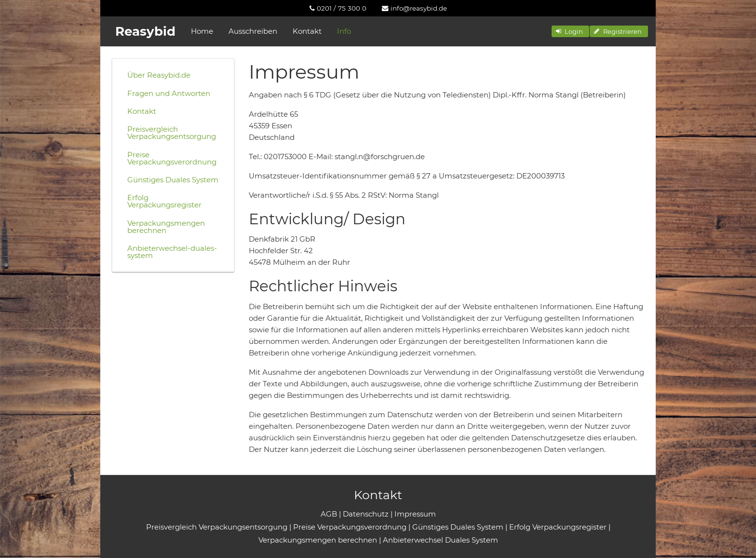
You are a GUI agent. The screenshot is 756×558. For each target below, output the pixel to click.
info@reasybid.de (414, 8)
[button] (570, 31)
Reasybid (145, 31)
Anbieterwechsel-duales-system (172, 252)
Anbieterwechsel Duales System (440, 540)
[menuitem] (338, 8)
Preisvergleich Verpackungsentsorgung (172, 133)
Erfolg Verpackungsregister (164, 201)
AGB (329, 514)
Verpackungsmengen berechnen (166, 227)
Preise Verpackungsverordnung (172, 158)
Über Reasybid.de (159, 75)
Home (202, 31)
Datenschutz (366, 514)
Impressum (415, 514)
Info (344, 31)
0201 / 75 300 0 (338, 8)
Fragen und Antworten (169, 93)
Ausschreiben (253, 31)
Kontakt (307, 31)
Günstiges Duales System (173, 180)
